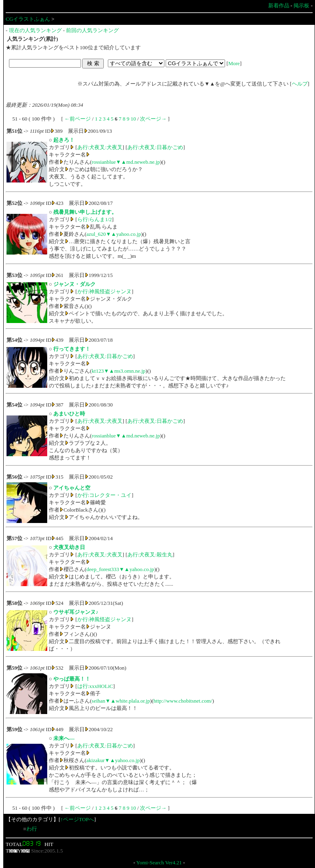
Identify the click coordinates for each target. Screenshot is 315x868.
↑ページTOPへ (77, 819)
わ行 (32, 829)
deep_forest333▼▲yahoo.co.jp (120, 569)
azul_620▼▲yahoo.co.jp (114, 234)
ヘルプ (300, 84)
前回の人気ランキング (92, 30)
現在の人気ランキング (35, 30)
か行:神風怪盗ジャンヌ (105, 291)
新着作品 (279, 5)
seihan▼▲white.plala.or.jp (121, 701)
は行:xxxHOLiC (95, 686)
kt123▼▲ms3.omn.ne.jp (118, 371)
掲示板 (301, 5)
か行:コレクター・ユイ (105, 495)
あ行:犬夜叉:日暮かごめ (155, 147)
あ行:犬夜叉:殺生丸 (150, 555)
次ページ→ (153, 119)
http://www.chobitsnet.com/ (183, 701)
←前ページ (78, 119)
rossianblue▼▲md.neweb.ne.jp (126, 162)
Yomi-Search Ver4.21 (159, 863)
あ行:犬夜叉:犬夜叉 (100, 147)
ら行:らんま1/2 (95, 219)
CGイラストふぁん (28, 19)
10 (133, 119)
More (234, 63)
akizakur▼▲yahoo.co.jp (113, 760)
